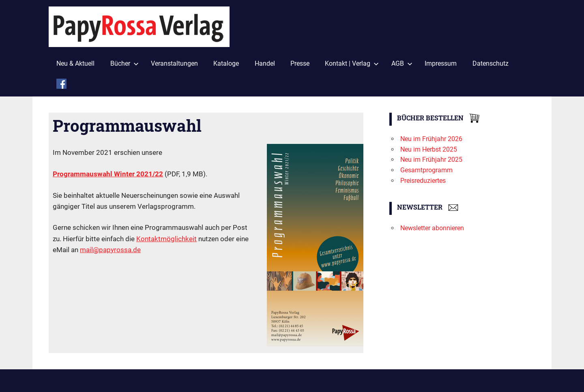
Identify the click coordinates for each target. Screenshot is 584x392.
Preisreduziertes (423, 181)
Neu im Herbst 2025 (429, 149)
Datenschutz (491, 63)
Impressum (441, 63)
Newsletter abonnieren (432, 228)
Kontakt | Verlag (352, 63)
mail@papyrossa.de (110, 250)
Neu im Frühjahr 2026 (431, 139)
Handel (265, 63)
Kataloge (226, 63)
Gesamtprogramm (426, 170)
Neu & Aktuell (75, 63)
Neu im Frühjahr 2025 (431, 160)
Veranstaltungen (174, 63)
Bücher (125, 63)
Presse (300, 63)
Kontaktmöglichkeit (166, 239)
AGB (402, 63)
